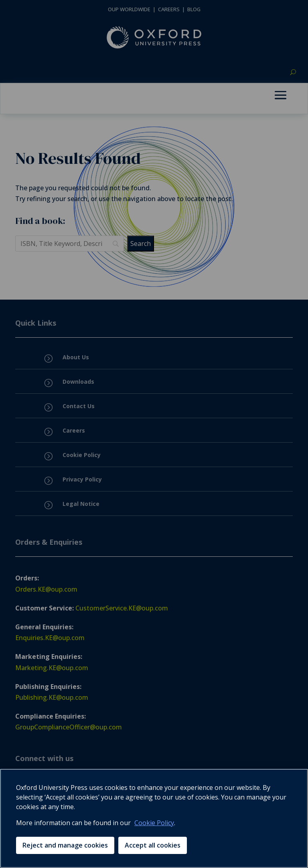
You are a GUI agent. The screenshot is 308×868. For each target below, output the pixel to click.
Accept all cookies (153, 845)
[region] (154, 818)
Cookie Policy (154, 823)
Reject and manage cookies (65, 845)
